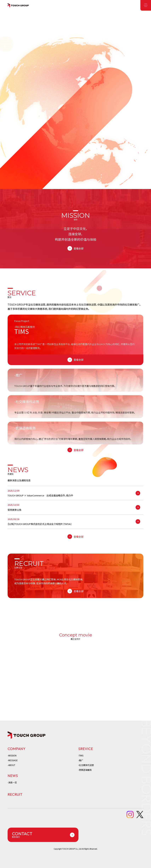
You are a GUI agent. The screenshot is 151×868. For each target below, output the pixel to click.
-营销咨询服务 (85, 770)
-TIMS (81, 755)
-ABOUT (11, 765)
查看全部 (79, 248)
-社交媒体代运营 (86, 765)
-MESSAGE (13, 760)
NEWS (13, 776)
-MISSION (12, 755)
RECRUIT (15, 794)
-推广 (81, 760)
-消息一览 (12, 782)
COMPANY (17, 749)
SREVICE (86, 749)
